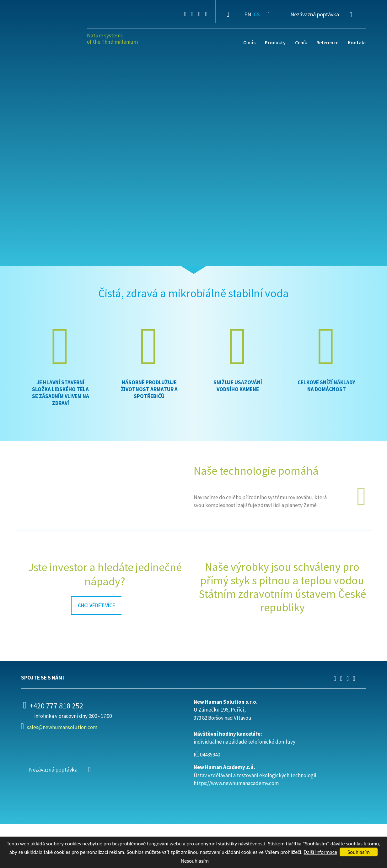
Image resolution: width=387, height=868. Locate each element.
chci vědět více (97, 605)
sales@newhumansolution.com (62, 727)
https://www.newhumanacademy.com (236, 783)
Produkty (275, 42)
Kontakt (357, 42)
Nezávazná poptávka (315, 14)
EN (248, 14)
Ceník (301, 42)
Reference (327, 42)
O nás (249, 42)
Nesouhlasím (195, 861)
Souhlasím (359, 852)
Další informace (321, 852)
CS (257, 14)
